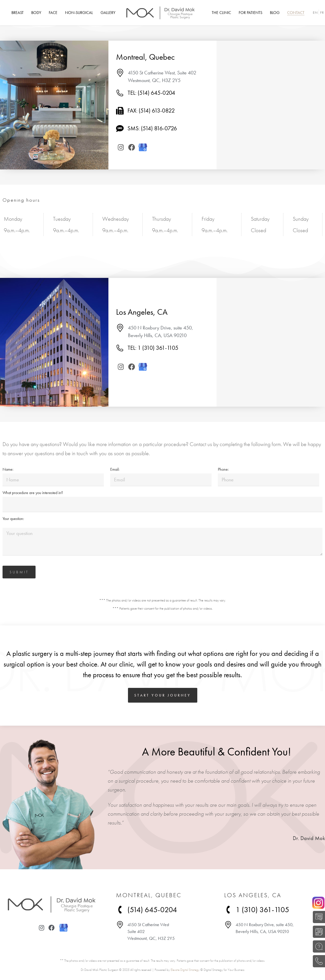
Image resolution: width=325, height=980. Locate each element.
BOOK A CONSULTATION (318, 932)
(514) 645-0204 (318, 961)
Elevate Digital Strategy (185, 970)
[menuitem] (18, 13)
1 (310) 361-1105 (262, 910)
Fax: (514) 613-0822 (151, 110)
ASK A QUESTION (318, 946)
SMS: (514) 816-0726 (152, 128)
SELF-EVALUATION (318, 917)
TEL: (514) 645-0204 (151, 93)
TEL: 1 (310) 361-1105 (153, 348)
